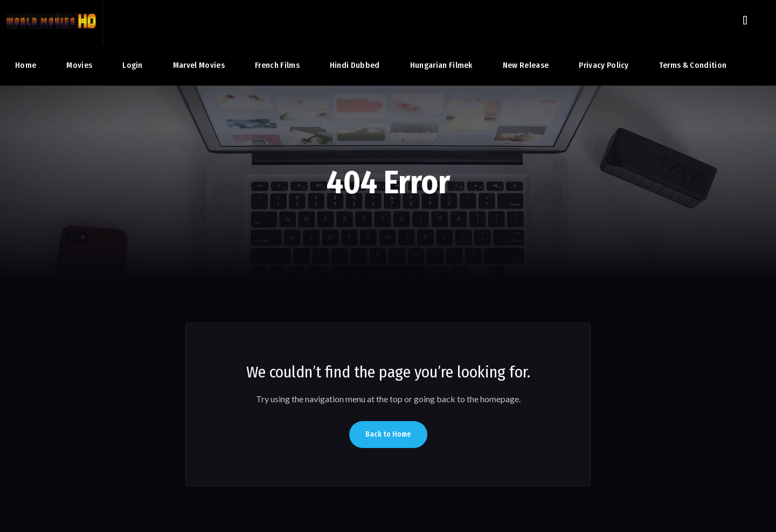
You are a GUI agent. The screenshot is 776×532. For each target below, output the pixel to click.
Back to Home (388, 434)
